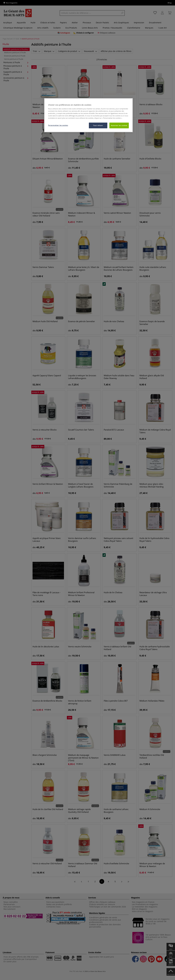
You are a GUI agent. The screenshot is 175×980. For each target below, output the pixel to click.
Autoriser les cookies (119, 125)
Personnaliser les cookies (58, 125)
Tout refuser (98, 125)
